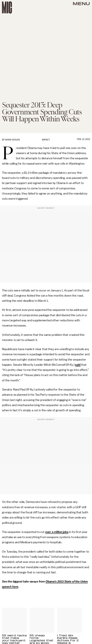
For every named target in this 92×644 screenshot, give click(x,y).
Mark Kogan (12, 140)
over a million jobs (57, 532)
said (78, 365)
